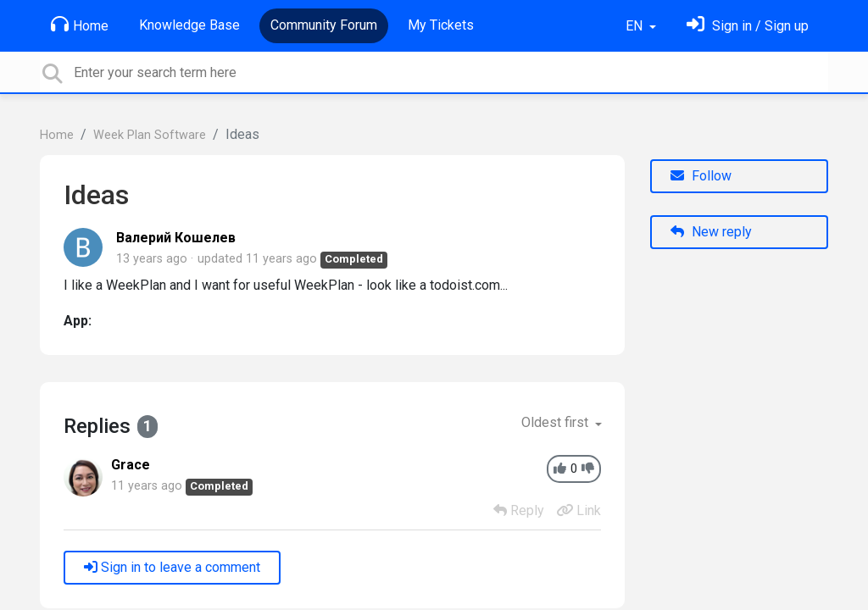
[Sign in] (748, 26)
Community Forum (324, 25)
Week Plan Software (150, 135)
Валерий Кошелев (176, 238)
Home (80, 25)
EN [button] (636, 26)
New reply (711, 232)
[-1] (588, 469)
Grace (131, 465)
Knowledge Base (189, 25)
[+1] (560, 469)
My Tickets (441, 25)
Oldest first (556, 422)
